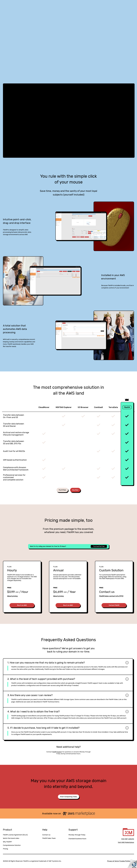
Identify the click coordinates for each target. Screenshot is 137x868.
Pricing (5, 849)
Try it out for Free (99, 546)
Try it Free (62, 490)
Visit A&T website (128, 839)
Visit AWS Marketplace (126, 842)
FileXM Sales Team (49, 838)
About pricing (12, 596)
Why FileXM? (7, 842)
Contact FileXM (114, 605)
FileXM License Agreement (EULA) (15, 835)
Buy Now (75, 490)
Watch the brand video (11, 838)
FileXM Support (57, 752)
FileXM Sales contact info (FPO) (111, 596)
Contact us (46, 835)
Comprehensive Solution (12, 845)
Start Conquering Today (69, 797)
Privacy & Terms (113, 861)
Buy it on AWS (22, 605)
